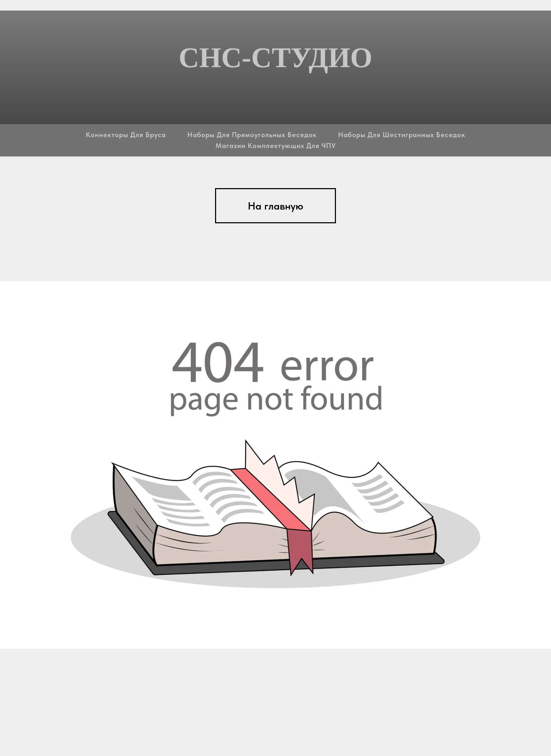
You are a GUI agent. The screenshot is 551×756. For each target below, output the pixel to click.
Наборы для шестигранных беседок (402, 135)
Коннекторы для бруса (126, 135)
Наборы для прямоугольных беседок (252, 135)
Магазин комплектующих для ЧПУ (276, 146)
